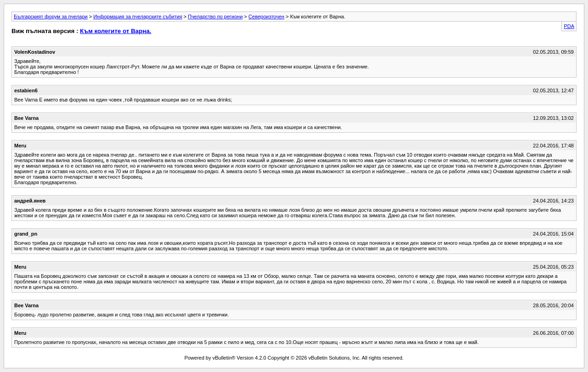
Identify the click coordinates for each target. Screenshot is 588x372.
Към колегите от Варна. (116, 31)
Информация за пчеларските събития (138, 17)
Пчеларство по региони (215, 17)
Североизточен (266, 17)
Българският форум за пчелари (51, 17)
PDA (569, 26)
